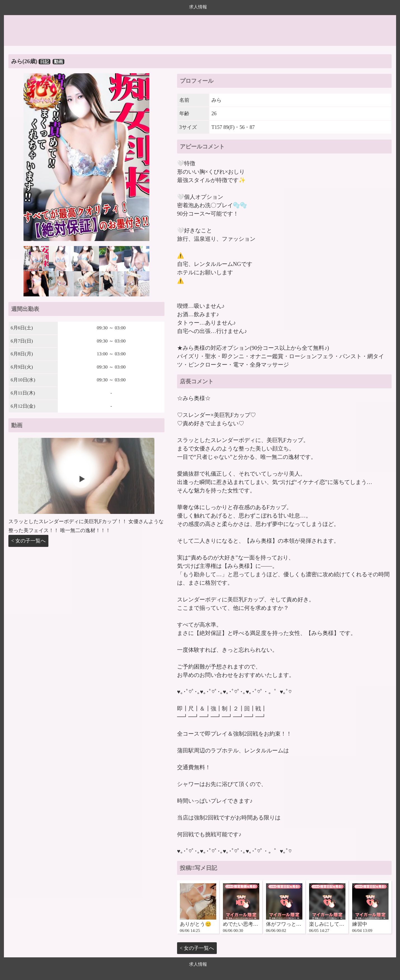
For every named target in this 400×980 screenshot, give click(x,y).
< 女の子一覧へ (28, 541)
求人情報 (198, 7)
